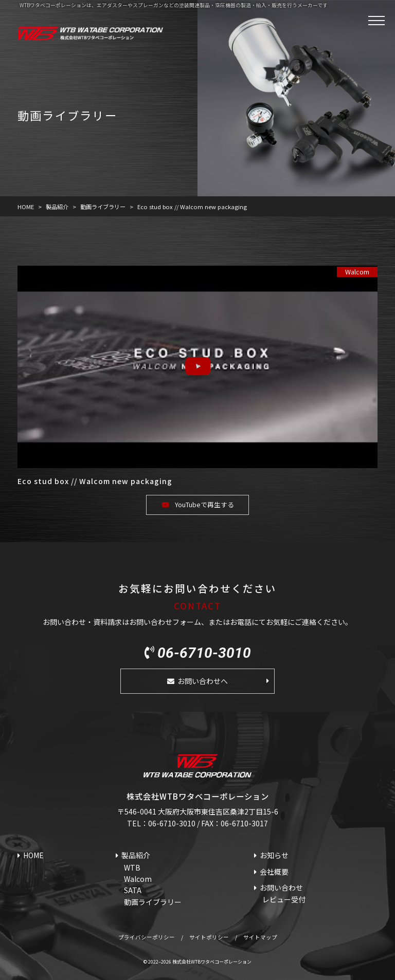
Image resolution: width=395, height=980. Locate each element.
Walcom (357, 272)
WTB (132, 867)
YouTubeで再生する (204, 504)
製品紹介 (136, 855)
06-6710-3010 (204, 653)
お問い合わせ (281, 887)
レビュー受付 (284, 899)
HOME (33, 855)
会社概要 (274, 872)
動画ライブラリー (153, 902)
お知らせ (274, 855)
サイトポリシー (209, 937)
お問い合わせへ (203, 681)
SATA (133, 890)
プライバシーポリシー (147, 937)
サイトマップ (260, 937)
